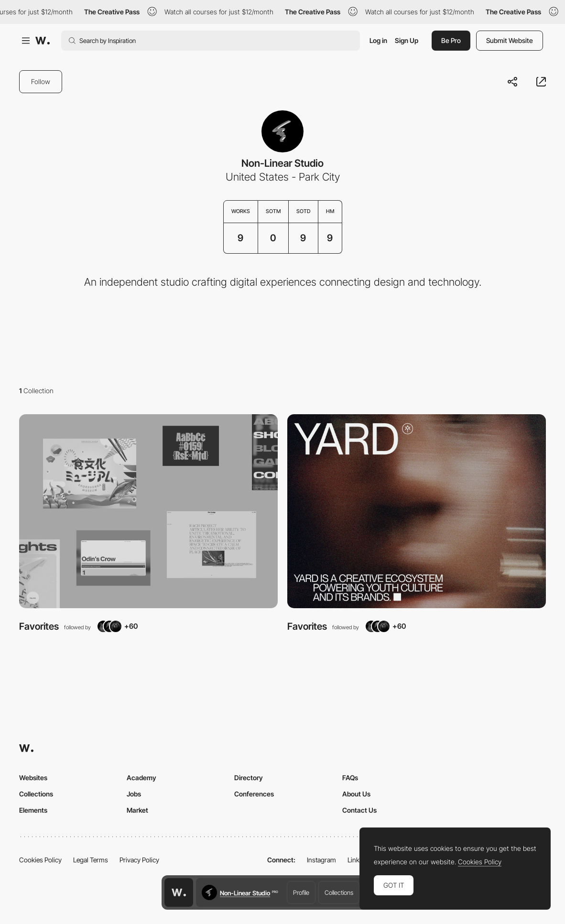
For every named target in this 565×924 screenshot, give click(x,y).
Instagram (321, 860)
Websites (33, 778)
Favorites (39, 626)
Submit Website (510, 40)
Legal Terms (91, 860)
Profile (301, 892)
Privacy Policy (139, 860)
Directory (249, 778)
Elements (33, 810)
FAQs (350, 778)
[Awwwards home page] (179, 892)
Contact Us (359, 810)
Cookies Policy (40, 860)
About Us (356, 794)
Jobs (134, 794)
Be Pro (451, 40)
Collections (339, 892)
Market (137, 810)
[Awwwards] (43, 41)
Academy (141, 778)
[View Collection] (148, 511)
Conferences (254, 794)
